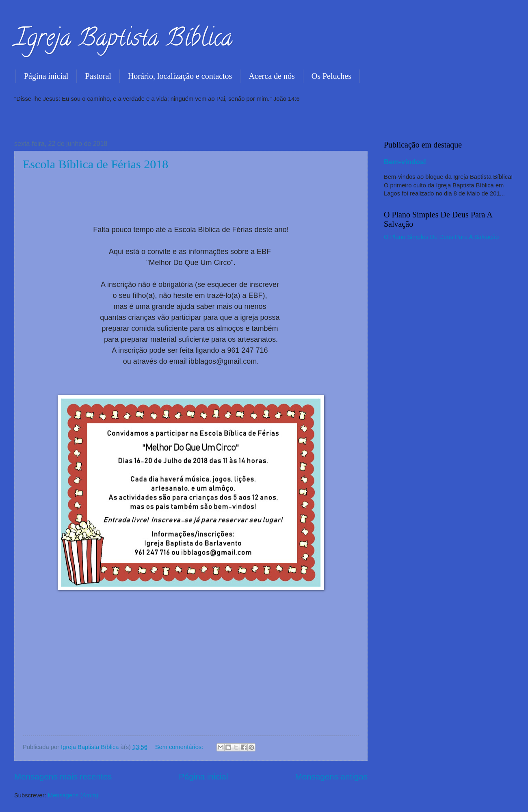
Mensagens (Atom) (73, 795)
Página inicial (46, 76)
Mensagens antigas (331, 776)
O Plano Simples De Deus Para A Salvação (441, 237)
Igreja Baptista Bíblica (123, 40)
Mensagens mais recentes (63, 776)
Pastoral (98, 76)
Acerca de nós (272, 76)
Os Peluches (331, 76)
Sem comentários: (180, 747)
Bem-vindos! (405, 162)
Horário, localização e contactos (180, 76)
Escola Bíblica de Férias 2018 (95, 164)
